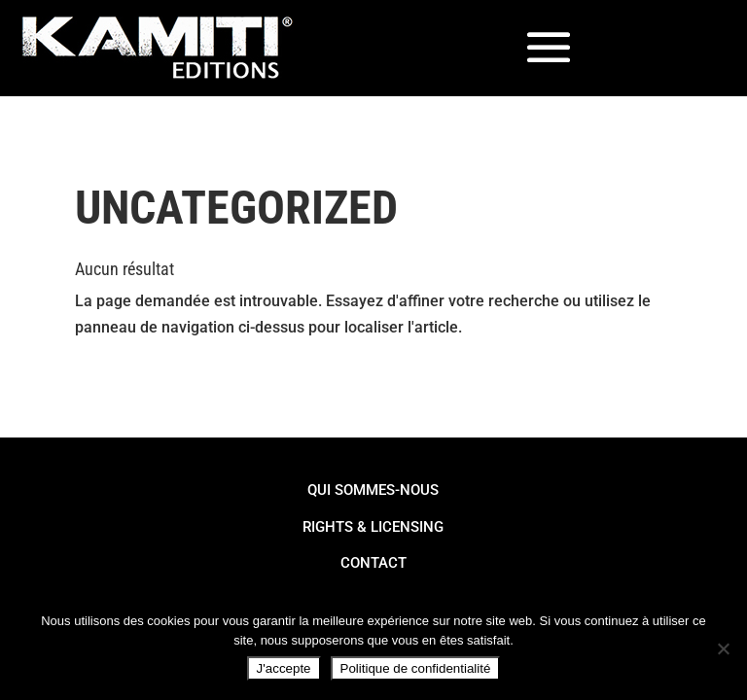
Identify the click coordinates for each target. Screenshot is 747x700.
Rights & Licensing (373, 527)
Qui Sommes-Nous (373, 490)
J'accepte (284, 668)
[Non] (723, 648)
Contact (373, 563)
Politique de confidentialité (416, 668)
